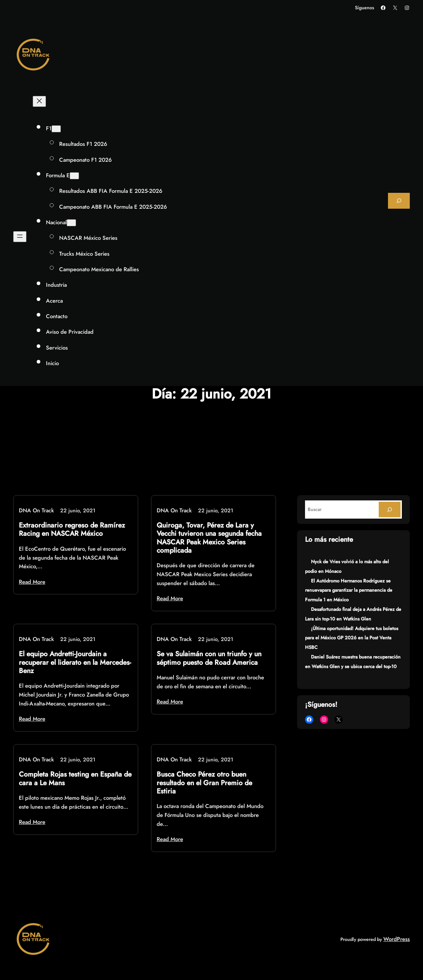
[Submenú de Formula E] (74, 176)
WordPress (397, 939)
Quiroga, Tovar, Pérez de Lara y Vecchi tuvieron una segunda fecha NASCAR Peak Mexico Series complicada (209, 538)
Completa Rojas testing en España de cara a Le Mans (75, 779)
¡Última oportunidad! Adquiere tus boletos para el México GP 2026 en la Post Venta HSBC (352, 638)
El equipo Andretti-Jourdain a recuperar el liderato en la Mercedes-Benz (75, 662)
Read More (32, 582)
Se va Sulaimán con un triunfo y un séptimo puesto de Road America (209, 658)
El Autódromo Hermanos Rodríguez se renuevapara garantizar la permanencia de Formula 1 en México (349, 590)
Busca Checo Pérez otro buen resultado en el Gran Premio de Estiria (204, 783)
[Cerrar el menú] (39, 101)
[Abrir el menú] (20, 237)
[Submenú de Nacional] (71, 223)
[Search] (390, 510)
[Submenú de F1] (56, 129)
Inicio (52, 363)
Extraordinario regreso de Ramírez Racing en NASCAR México (72, 530)
